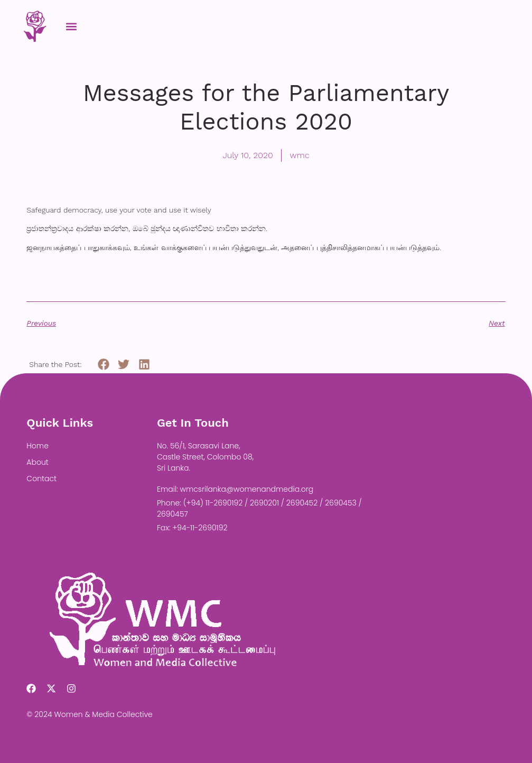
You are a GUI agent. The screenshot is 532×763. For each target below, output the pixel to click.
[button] (71, 26)
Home (38, 446)
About (37, 462)
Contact (41, 479)
